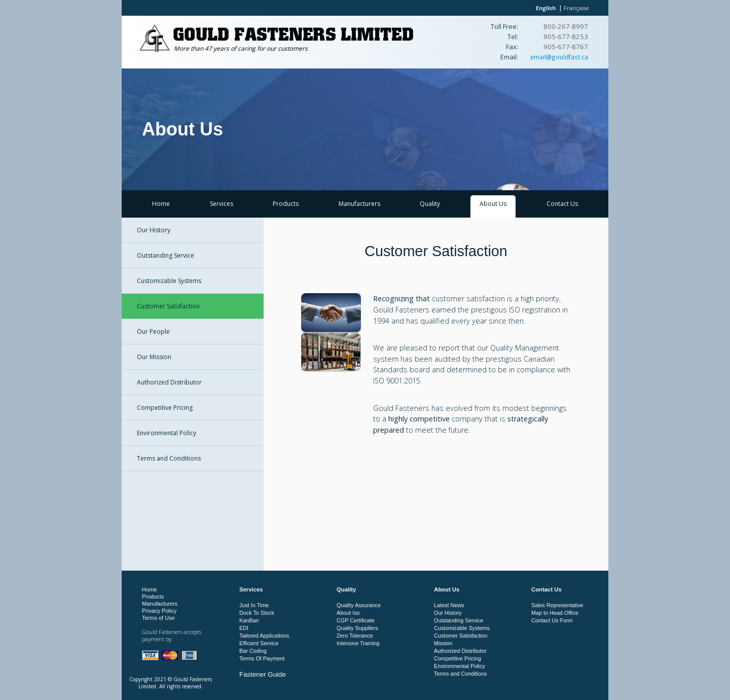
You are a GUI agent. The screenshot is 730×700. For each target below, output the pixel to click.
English (546, 8)
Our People (153, 331)
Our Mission (154, 357)
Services (222, 204)
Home (161, 204)
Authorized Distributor (169, 382)
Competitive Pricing (165, 408)
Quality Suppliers (357, 628)
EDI (244, 628)
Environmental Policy (167, 433)
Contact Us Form (552, 620)
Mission (443, 643)
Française (576, 8)
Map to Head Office (555, 613)
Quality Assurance (359, 605)
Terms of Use (158, 618)
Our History (154, 230)
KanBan (249, 620)
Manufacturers (359, 204)
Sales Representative (557, 605)
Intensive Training (358, 643)
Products (286, 204)
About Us (493, 204)
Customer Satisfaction (168, 306)
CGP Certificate (356, 620)
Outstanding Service (166, 255)
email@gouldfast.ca (559, 57)
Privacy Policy (159, 611)
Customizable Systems (169, 281)
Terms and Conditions (169, 458)
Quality (430, 204)
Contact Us (562, 204)
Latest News (449, 605)
